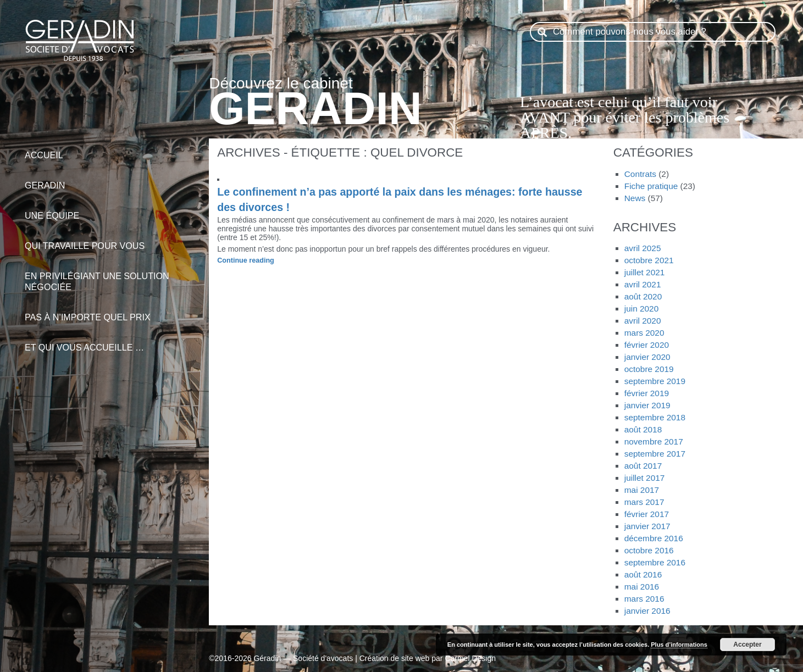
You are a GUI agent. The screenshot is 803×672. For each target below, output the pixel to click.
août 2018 (643, 429)
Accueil (110, 149)
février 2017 (647, 514)
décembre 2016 (654, 538)
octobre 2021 (649, 260)
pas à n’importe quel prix (110, 311)
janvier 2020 (647, 357)
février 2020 (647, 345)
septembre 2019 (655, 381)
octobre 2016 (649, 550)
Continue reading (266, 261)
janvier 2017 (647, 526)
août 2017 (643, 466)
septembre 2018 (655, 417)
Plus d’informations (679, 645)
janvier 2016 (647, 611)
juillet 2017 (645, 478)
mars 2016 (644, 599)
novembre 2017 (654, 441)
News (635, 198)
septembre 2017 (655, 454)
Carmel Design (470, 658)
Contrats (640, 174)
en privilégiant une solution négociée (110, 276)
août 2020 (643, 296)
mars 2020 (644, 333)
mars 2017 (644, 502)
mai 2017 (642, 490)
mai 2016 (642, 587)
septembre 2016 (655, 562)
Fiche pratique (651, 186)
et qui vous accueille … (110, 341)
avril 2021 (643, 284)
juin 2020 (641, 309)
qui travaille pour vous (110, 240)
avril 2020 (643, 321)
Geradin (110, 179)
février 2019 (647, 393)
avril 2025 (643, 248)
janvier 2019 (647, 405)
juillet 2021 (645, 272)
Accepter (747, 645)
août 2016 (643, 574)
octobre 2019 (649, 369)
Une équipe (110, 210)
